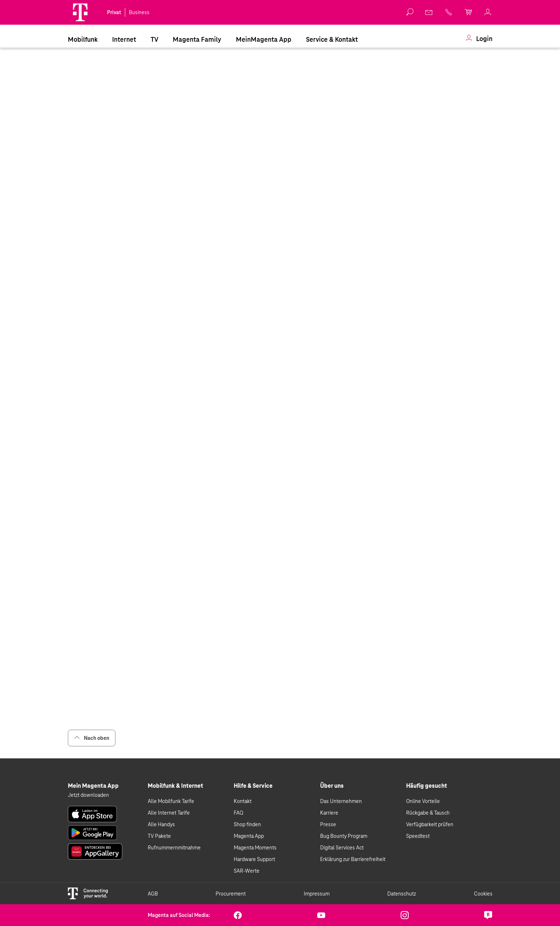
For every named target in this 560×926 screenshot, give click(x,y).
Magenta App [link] (249, 836)
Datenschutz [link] (402, 894)
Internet (124, 39)
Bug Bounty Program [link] (344, 836)
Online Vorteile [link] (423, 801)
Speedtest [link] (418, 836)
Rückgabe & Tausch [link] (428, 813)
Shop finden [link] (247, 824)
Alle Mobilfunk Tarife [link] (171, 801)
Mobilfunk (83, 39)
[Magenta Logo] (80, 12)
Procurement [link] (231, 894)
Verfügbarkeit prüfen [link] (430, 824)
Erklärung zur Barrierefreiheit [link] (353, 859)
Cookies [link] (483, 894)
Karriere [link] (329, 813)
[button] (80, 12)
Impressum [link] (317, 894)
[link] (429, 12)
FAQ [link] (238, 813)
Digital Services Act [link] (342, 848)
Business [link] (139, 12)
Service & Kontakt (332, 39)
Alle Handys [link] (161, 824)
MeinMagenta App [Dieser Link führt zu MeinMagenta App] (264, 39)
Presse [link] (328, 824)
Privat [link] (114, 12)
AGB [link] (153, 894)
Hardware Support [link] (254, 859)
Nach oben (92, 738)
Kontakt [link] (243, 801)
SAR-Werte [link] (247, 871)
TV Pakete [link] (159, 836)
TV (154, 39)
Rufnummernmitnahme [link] (174, 848)
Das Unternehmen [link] (341, 801)
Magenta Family (197, 39)
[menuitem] (83, 39)
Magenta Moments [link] (255, 848)
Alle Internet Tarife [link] (169, 813)
